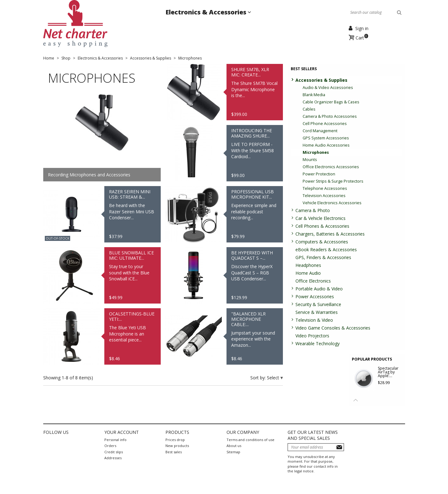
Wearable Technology (318, 343)
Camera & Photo (313, 210)
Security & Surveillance (318, 304)
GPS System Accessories (326, 138)
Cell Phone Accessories (325, 124)
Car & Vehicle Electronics (320, 218)
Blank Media (314, 95)
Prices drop (175, 440)
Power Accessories (315, 296)
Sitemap (233, 452)
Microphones (316, 152)
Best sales (174, 452)
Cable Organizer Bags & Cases (331, 102)
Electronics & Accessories (207, 12)
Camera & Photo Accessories (330, 116)
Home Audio (308, 273)
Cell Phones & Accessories (322, 226)
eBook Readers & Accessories (326, 250)
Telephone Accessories (325, 188)
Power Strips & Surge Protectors (333, 181)
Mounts (310, 160)
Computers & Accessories (322, 242)
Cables (309, 109)
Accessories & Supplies (321, 80)
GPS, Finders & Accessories (323, 257)
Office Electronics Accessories (331, 167)
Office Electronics (313, 281)
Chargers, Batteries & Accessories (330, 234)
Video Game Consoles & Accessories (333, 328)
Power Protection (319, 174)
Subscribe (339, 447)
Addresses (113, 458)
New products (177, 446)
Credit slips (114, 452)
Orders (110, 446)
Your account (122, 432)
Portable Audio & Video (319, 289)
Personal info (115, 440)
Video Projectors (312, 336)
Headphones (308, 265)
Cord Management (320, 131)
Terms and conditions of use (250, 440)
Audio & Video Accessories (328, 88)
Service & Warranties (317, 312)
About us (234, 446)
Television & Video (314, 320)
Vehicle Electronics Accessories (332, 203)
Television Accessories (324, 196)
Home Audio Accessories (326, 145)
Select (274, 378)
